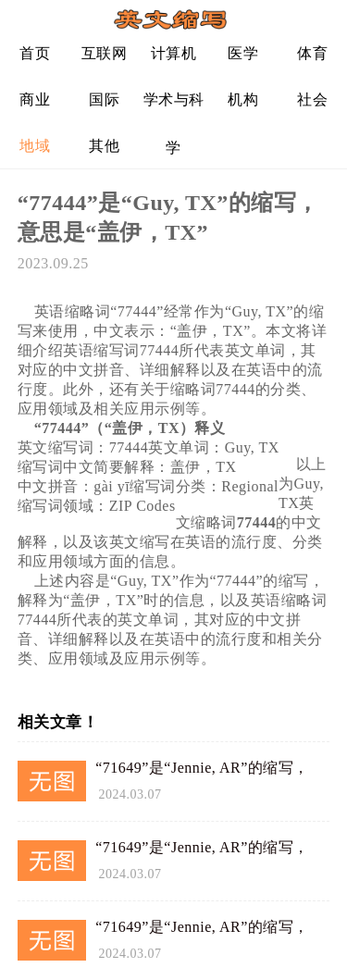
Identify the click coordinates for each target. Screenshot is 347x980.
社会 (312, 99)
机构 (243, 99)
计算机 (174, 53)
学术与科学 (174, 107)
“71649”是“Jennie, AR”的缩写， (202, 768)
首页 (35, 53)
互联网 (105, 53)
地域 (35, 146)
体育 (312, 53)
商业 (35, 99)
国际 (104, 99)
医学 (243, 53)
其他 (104, 146)
